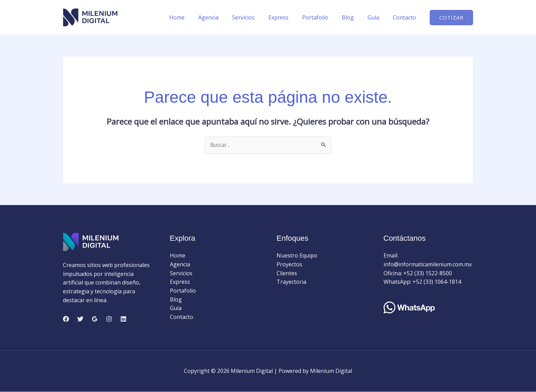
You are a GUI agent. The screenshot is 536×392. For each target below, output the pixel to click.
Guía (377, 17)
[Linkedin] (123, 319)
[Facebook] (66, 319)
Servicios (258, 17)
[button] (451, 18)
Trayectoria (291, 282)
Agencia (226, 17)
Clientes (287, 273)
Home (197, 17)
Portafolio (325, 17)
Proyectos (289, 265)
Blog (355, 17)
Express (291, 17)
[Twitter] (80, 319)
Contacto (406, 17)
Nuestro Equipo (297, 256)
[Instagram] (109, 319)
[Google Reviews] (95, 319)
